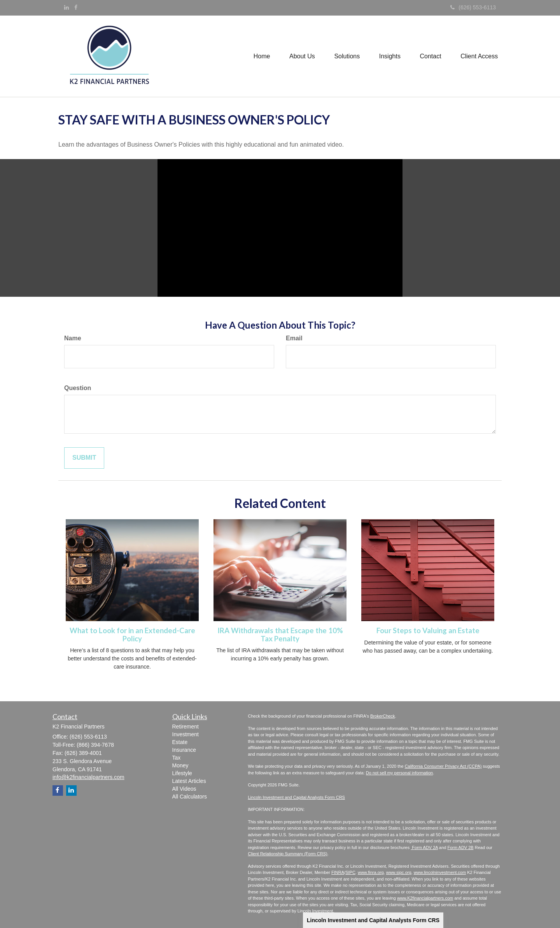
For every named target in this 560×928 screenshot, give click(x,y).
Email (294, 338)
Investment (185, 734)
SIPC (350, 872)
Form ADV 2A (424, 847)
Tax (177, 758)
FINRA (338, 872)
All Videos (184, 789)
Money (180, 765)
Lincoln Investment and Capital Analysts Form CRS (373, 920)
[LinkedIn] (66, 7)
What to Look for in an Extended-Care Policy (132, 635)
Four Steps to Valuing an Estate (428, 630)
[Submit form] (84, 458)
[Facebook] (76, 7)
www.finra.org (371, 872)
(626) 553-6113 (473, 7)
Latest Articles (189, 781)
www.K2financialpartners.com (425, 898)
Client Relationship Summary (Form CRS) (288, 854)
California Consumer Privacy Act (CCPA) (443, 766)
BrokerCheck (383, 716)
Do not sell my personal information (399, 773)
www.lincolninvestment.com (440, 872)
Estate (180, 742)
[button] (301, 56)
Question (78, 388)
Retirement (185, 727)
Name (73, 338)
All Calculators (190, 797)
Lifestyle (182, 773)
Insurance (184, 750)
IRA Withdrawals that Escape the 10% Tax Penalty (280, 635)
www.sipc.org (399, 872)
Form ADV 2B (460, 847)
